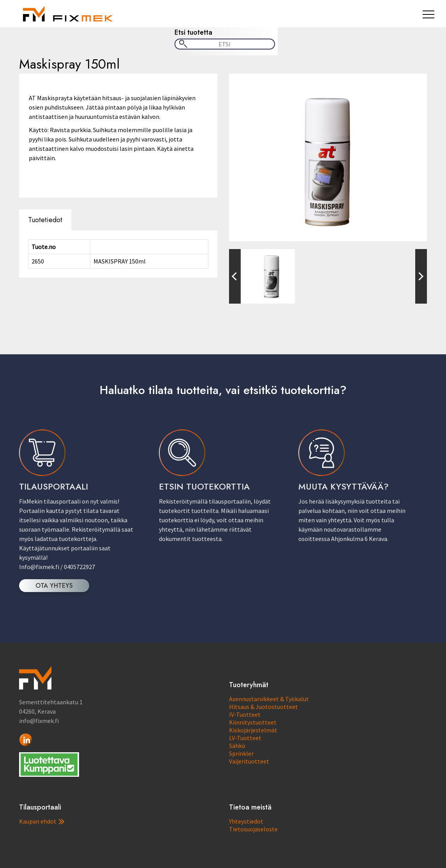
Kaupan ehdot (42, 821)
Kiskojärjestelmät (253, 730)
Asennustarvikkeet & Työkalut (269, 699)
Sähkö (237, 746)
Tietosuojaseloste (253, 829)
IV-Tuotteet (245, 714)
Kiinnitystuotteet (253, 722)
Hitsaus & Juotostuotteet (264, 707)
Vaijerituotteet (249, 761)
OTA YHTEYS (54, 586)
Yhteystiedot (246, 821)
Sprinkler (241, 753)
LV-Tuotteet (245, 738)
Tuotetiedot (45, 220)
